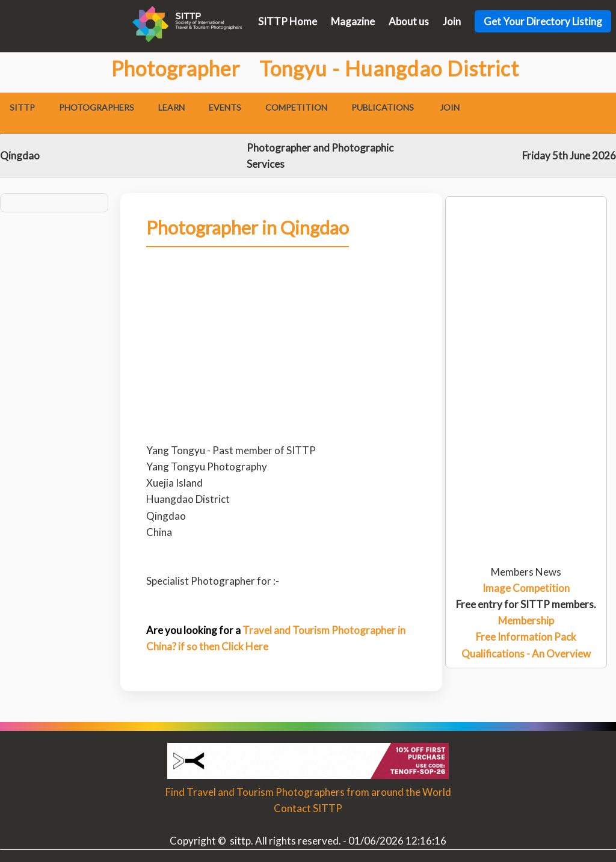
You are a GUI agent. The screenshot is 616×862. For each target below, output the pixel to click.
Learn (171, 107)
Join (452, 21)
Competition (296, 107)
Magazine (353, 21)
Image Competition (526, 588)
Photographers (97, 107)
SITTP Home (288, 21)
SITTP (22, 107)
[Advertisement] (526, 245)
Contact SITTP (308, 808)
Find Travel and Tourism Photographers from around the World (308, 792)
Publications (383, 107)
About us (409, 21)
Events (225, 107)
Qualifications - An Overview (526, 654)
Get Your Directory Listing (543, 21)
